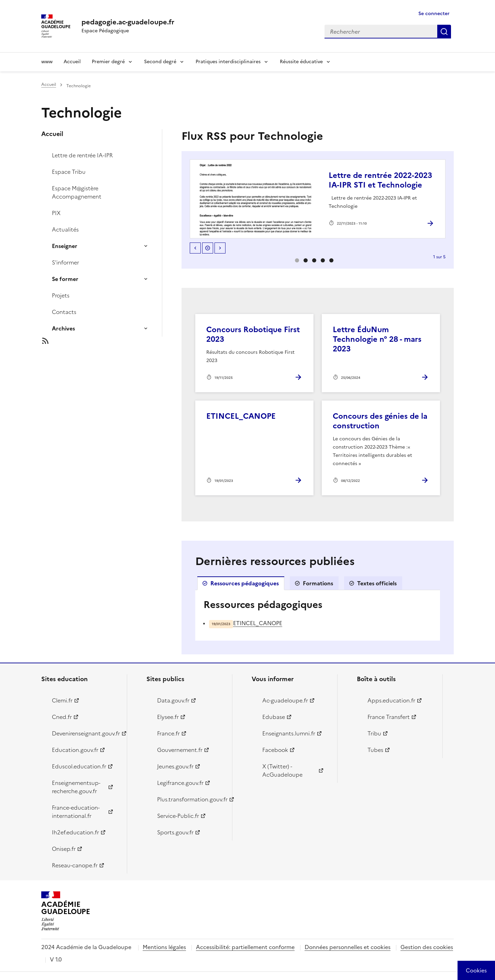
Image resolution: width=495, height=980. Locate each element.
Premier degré (108, 62)
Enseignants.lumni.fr (289, 733)
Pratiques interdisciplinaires (228, 62)
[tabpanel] (318, 615)
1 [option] (306, 260)
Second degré (160, 62)
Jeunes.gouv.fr (175, 766)
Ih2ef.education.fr (75, 832)
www (47, 62)
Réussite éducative (301, 62)
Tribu (374, 733)
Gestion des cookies (427, 947)
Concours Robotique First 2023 (253, 334)
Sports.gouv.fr (175, 832)
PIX (56, 213)
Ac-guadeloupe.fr (285, 700)
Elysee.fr (168, 717)
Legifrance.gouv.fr (180, 783)
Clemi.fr (62, 700)
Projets (61, 295)
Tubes (375, 750)
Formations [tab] (318, 583)
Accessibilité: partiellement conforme (245, 947)
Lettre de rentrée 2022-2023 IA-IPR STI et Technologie (380, 180)
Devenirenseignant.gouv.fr (85, 733)
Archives (63, 328)
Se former (65, 279)
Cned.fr (62, 717)
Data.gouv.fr (173, 700)
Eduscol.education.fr (79, 766)
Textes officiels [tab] (377, 583)
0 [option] (297, 260)
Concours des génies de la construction (380, 421)
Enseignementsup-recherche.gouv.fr (76, 787)
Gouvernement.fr (180, 750)
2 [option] (314, 260)
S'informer (65, 262)
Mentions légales (164, 947)
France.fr (168, 733)
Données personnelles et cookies (348, 947)
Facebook (275, 750)
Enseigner (65, 246)
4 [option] (331, 260)
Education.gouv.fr (75, 750)
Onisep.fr (64, 849)
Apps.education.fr (391, 700)
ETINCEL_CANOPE (241, 416)
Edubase (274, 717)
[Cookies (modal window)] (476, 970)
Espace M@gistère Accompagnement (77, 192)
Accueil (72, 62)
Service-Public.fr (178, 816)
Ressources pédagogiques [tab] (245, 583)
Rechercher (444, 32)
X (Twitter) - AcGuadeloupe (282, 770)
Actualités (65, 229)
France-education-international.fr (76, 812)
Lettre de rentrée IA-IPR (82, 155)
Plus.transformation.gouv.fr (191, 799)
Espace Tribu (69, 172)
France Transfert (389, 717)
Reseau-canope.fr (75, 865)
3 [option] (323, 260)
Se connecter (434, 14)
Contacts (64, 312)
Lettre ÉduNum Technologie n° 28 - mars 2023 (377, 339)
